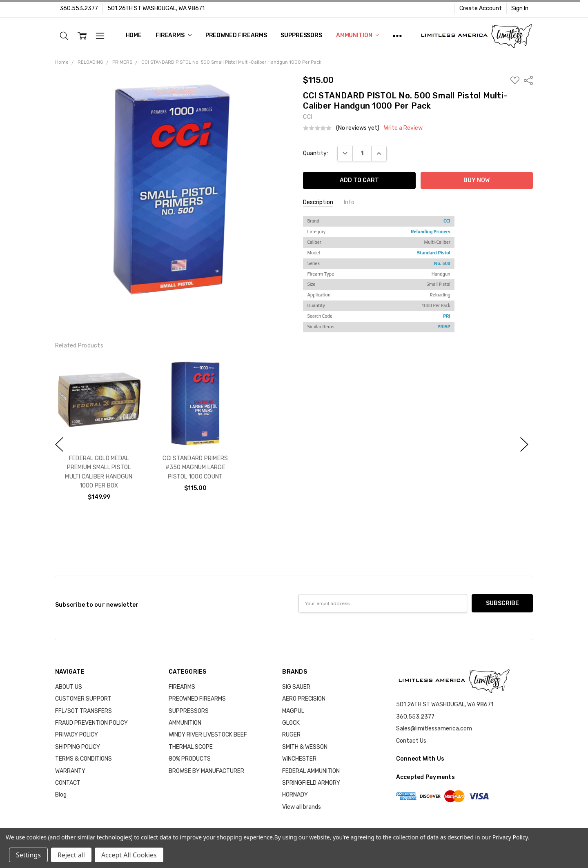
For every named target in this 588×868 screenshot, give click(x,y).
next (524, 445)
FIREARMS (174, 35)
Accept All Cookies (129, 855)
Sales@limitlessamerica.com (434, 729)
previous (59, 445)
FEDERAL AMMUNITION (311, 771)
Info (349, 202)
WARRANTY (70, 771)
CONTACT (68, 783)
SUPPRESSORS (301, 35)
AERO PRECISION (304, 699)
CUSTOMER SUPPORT (83, 699)
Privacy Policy (510, 837)
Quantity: (315, 153)
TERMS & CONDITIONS (84, 759)
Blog (61, 795)
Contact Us (411, 741)
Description (318, 202)
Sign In (520, 8)
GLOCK (291, 723)
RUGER (291, 735)
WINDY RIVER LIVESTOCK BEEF (208, 735)
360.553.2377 (79, 8)
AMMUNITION (357, 35)
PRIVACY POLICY (77, 735)
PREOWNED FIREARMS (236, 35)
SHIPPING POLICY (78, 747)
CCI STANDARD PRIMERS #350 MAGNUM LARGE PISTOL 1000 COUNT (195, 467)
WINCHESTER (299, 759)
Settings (28, 855)
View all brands (302, 807)
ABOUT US (69, 687)
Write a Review (403, 128)
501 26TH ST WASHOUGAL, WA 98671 (156, 8)
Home (134, 35)
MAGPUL (293, 711)
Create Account (481, 8)
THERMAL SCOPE (191, 747)
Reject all (71, 855)
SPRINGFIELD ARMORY (311, 783)
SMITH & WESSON (305, 747)
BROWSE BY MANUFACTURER (206, 771)
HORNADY (295, 795)
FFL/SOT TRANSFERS (84, 711)
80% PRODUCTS (190, 759)
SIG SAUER (296, 687)
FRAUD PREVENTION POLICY (91, 723)
